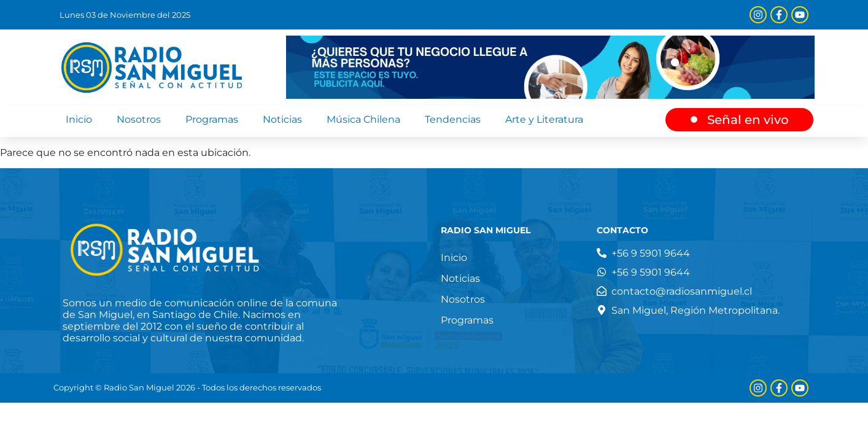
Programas (212, 119)
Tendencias (453, 119)
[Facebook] (779, 15)
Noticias (282, 119)
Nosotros (139, 119)
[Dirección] (688, 310)
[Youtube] (800, 15)
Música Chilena (363, 119)
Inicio (79, 119)
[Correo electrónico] (674, 291)
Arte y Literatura (544, 119)
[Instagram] (758, 15)
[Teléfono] (643, 253)
